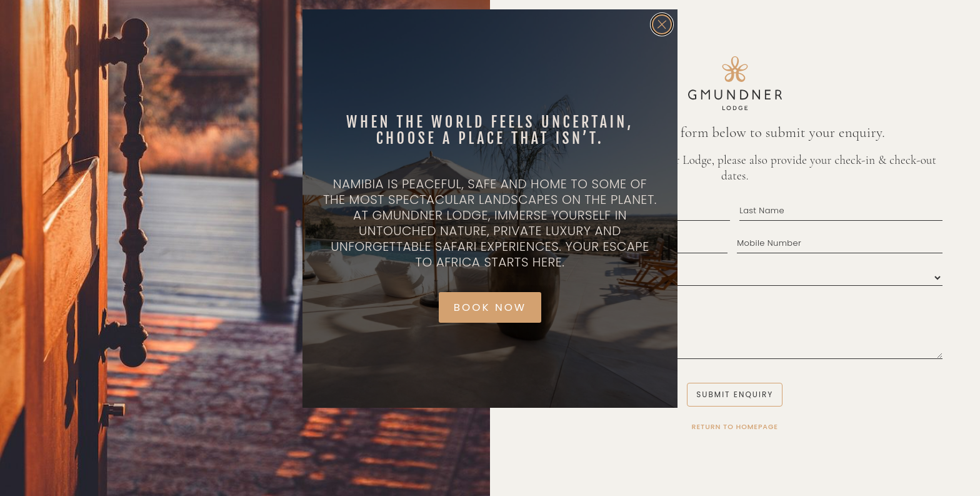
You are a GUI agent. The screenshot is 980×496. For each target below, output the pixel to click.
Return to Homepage (735, 427)
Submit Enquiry (735, 394)
